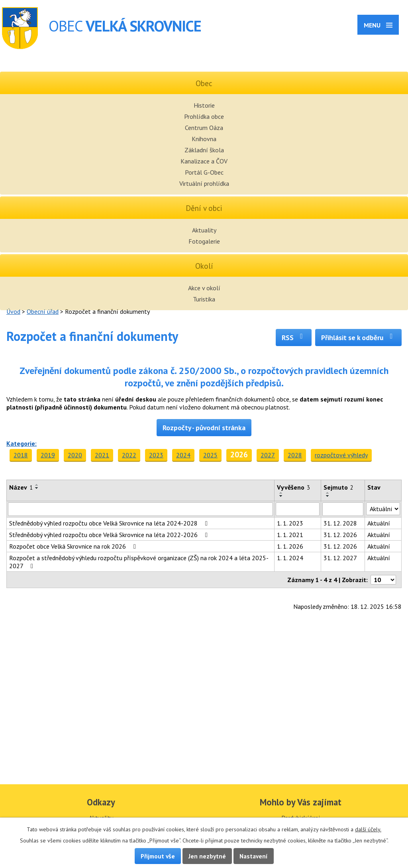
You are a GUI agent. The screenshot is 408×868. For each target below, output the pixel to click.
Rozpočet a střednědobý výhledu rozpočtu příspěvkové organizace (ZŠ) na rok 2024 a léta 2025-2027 (139, 562)
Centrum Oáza (204, 128)
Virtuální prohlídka (204, 183)
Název (21, 487)
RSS (294, 338)
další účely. (368, 829)
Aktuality (204, 230)
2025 (210, 455)
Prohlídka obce (204, 116)
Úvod (13, 311)
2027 (268, 455)
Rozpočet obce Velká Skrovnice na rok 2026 (74, 546)
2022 (129, 455)
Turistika (204, 299)
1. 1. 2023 (290, 523)
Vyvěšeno (293, 487)
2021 (102, 455)
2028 (295, 455)
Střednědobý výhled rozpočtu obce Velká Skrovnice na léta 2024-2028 (110, 523)
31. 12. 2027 (340, 558)
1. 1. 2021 (290, 535)
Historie (204, 105)
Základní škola (204, 150)
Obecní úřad (43, 311)
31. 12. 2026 (340, 535)
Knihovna (204, 139)
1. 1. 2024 (290, 558)
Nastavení (254, 856)
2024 (183, 455)
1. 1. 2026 (290, 546)
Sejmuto (338, 487)
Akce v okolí (204, 288)
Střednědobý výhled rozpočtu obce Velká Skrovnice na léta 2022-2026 (110, 535)
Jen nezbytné (207, 856)
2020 (75, 455)
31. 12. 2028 (340, 523)
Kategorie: (22, 443)
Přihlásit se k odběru (358, 338)
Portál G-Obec (204, 172)
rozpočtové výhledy (341, 455)
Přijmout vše (158, 856)
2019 (48, 455)
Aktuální (379, 523)
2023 (156, 455)
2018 (21, 455)
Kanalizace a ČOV (204, 161)
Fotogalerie (204, 241)
